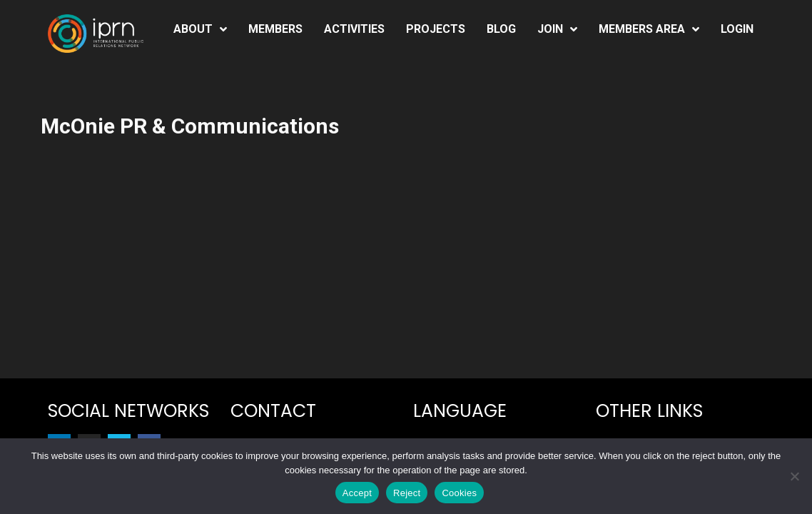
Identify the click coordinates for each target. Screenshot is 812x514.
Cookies (459, 493)
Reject (407, 493)
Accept (357, 493)
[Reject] (794, 476)
